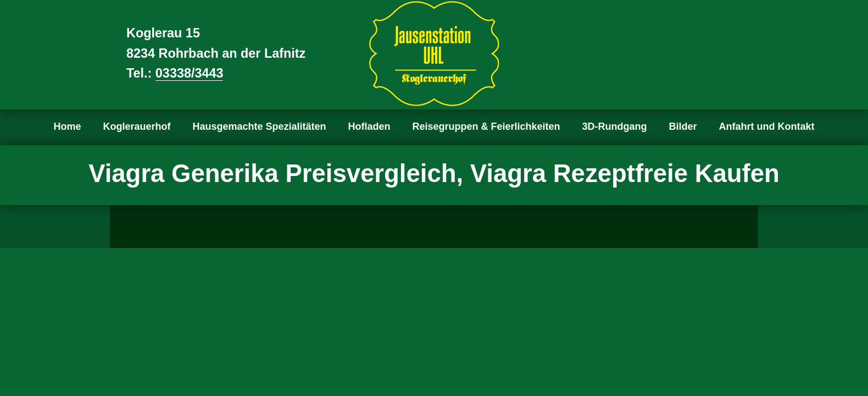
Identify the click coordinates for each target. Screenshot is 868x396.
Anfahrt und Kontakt (767, 127)
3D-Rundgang (615, 127)
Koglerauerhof (137, 127)
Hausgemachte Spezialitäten (259, 127)
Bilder (683, 127)
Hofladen (369, 127)
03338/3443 (190, 73)
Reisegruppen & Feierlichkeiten (486, 127)
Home (67, 127)
